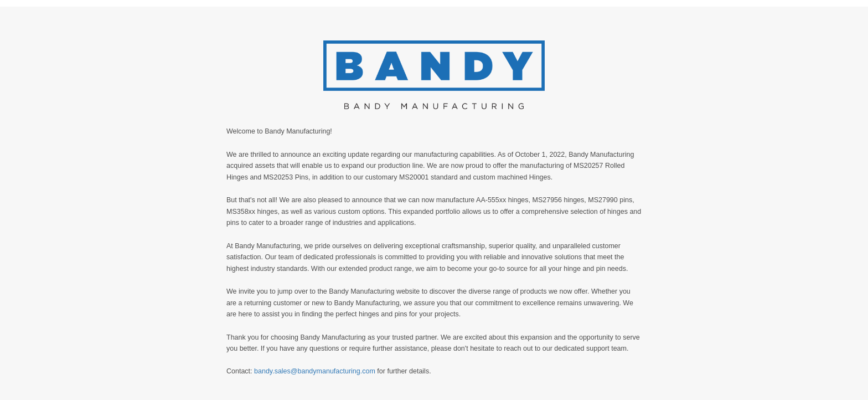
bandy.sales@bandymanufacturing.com (315, 371)
